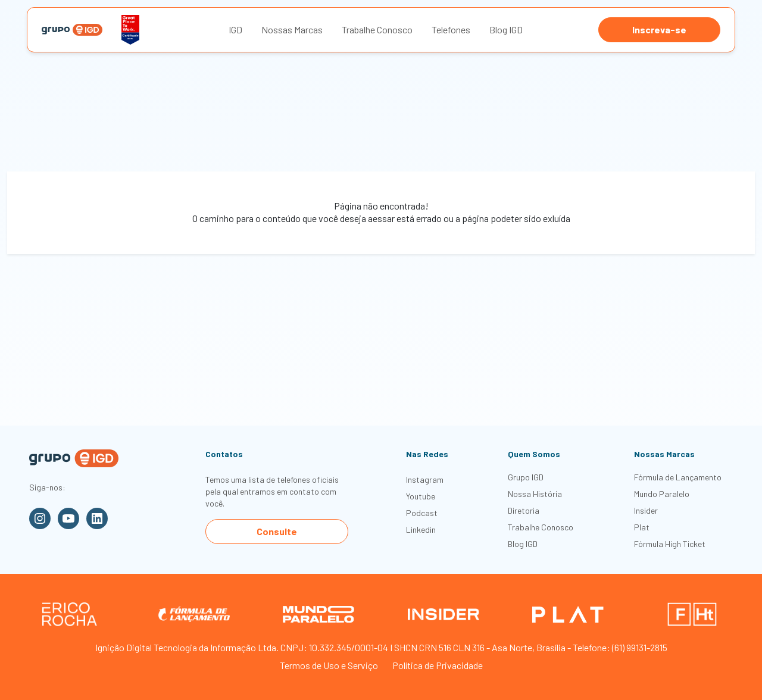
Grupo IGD (526, 477)
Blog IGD (506, 29)
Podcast (422, 513)
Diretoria (524, 510)
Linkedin (421, 529)
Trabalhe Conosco (377, 29)
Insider (646, 510)
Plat (642, 527)
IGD (235, 29)
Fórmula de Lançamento (678, 477)
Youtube (421, 496)
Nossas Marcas (292, 29)
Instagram (425, 479)
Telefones (451, 29)
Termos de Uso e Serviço (329, 665)
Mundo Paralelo (662, 494)
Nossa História (535, 494)
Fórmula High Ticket (670, 544)
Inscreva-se (659, 29)
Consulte (277, 531)
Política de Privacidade (438, 665)
